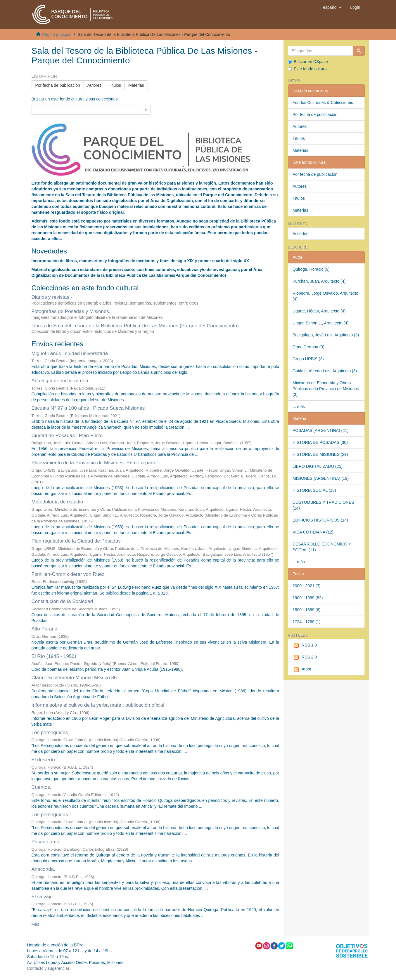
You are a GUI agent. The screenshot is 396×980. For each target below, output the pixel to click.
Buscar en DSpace (308, 62)
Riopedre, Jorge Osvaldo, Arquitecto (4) (325, 296)
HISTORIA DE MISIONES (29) (320, 454)
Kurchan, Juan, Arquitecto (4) (319, 281)
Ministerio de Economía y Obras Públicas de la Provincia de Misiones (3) (326, 389)
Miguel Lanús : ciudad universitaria (70, 353)
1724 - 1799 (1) (307, 622)
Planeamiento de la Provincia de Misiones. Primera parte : (96, 463)
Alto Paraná (45, 629)
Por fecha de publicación (58, 85)
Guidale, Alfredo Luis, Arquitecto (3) (325, 371)
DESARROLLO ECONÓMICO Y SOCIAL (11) (322, 547)
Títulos (115, 85)
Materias (136, 85)
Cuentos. (41, 787)
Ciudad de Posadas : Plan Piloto (67, 436)
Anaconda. (43, 869)
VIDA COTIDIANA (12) (313, 532)
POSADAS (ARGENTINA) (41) (320, 430)
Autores (94, 85)
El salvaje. (43, 897)
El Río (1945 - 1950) (54, 656)
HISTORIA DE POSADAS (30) (320, 442)
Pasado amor (46, 842)
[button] (332, 7)
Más (35, 924)
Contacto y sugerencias (49, 968)
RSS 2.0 (305, 657)
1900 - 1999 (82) (308, 598)
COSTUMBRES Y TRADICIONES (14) (323, 505)
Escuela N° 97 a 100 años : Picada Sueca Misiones (88, 408)
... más (299, 406)
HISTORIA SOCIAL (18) (314, 490)
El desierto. (44, 760)
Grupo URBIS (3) (308, 359)
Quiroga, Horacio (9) (311, 269)
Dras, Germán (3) (308, 347)
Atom (302, 669)
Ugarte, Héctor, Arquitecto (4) (319, 311)
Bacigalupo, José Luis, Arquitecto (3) (326, 335)
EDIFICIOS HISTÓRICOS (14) (320, 520)
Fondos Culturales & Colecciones (323, 102)
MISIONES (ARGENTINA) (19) (321, 478)
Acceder (300, 234)
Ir (146, 110)
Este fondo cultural (308, 69)
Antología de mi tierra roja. (61, 381)
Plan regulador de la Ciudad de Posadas (76, 541)
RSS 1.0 (305, 645)
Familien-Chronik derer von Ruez (68, 574)
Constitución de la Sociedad (62, 601)
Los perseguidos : (51, 733)
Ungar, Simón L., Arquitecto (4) (320, 323)
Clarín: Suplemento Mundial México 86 (74, 678)
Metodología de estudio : (59, 502)
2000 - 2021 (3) (307, 586)
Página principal (57, 34)
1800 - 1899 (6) (307, 610)
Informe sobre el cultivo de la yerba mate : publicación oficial (98, 705)
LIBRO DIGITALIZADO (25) (318, 466)
